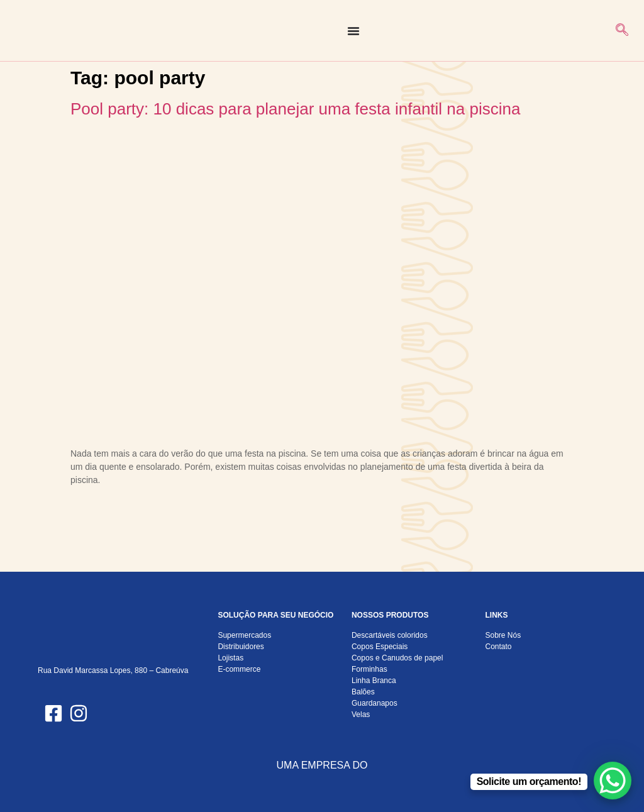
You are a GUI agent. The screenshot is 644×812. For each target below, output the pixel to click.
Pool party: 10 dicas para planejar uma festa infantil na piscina (295, 109)
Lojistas (230, 658)
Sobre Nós (503, 635)
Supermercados (244, 635)
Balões (363, 692)
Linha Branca (374, 681)
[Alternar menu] (353, 31)
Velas (361, 715)
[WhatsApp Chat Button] (613, 781)
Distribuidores (241, 647)
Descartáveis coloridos (390, 635)
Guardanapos (375, 703)
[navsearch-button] (622, 31)
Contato (498, 647)
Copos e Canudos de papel (397, 658)
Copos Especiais (380, 647)
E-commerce (239, 669)
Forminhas (369, 669)
